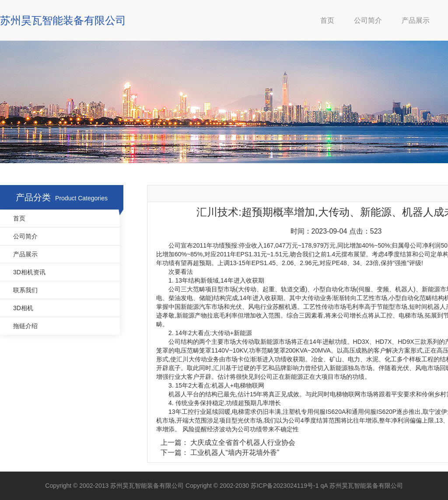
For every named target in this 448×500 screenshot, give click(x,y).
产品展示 (416, 20)
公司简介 (368, 20)
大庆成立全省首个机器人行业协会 (243, 442)
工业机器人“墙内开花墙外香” (235, 453)
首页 (327, 20)
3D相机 (23, 308)
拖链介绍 (25, 326)
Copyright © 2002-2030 (218, 486)
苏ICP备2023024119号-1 (286, 486)
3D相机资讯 (29, 272)
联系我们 (25, 290)
